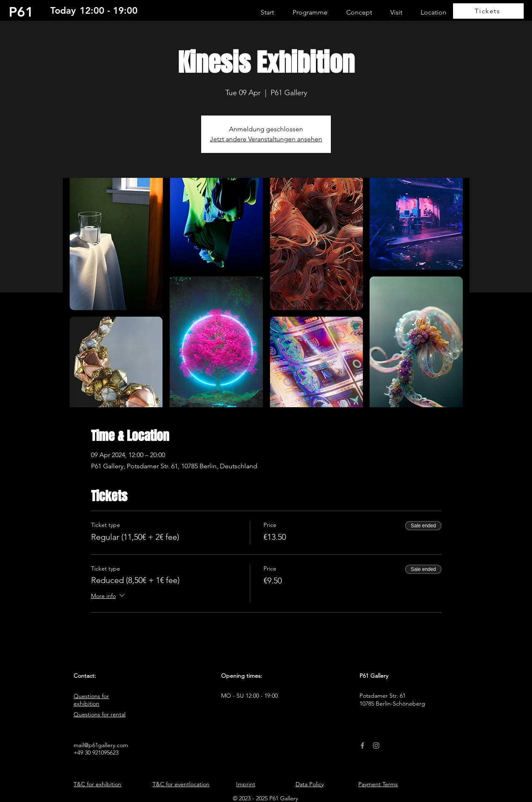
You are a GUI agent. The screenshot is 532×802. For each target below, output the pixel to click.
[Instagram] (376, 745)
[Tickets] (488, 11)
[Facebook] (362, 745)
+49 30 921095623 (96, 753)
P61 (21, 12)
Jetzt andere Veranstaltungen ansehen (266, 139)
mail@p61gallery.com (101, 745)
